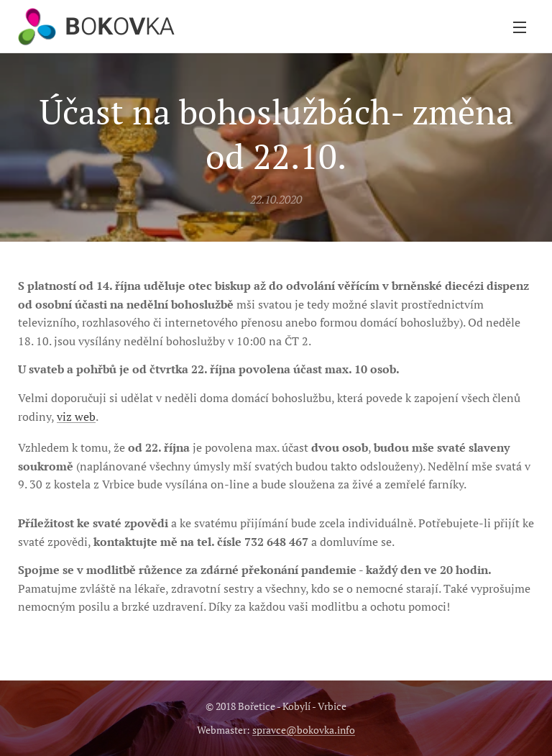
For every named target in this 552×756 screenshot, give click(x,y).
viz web (76, 416)
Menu (520, 27)
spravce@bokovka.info (304, 730)
